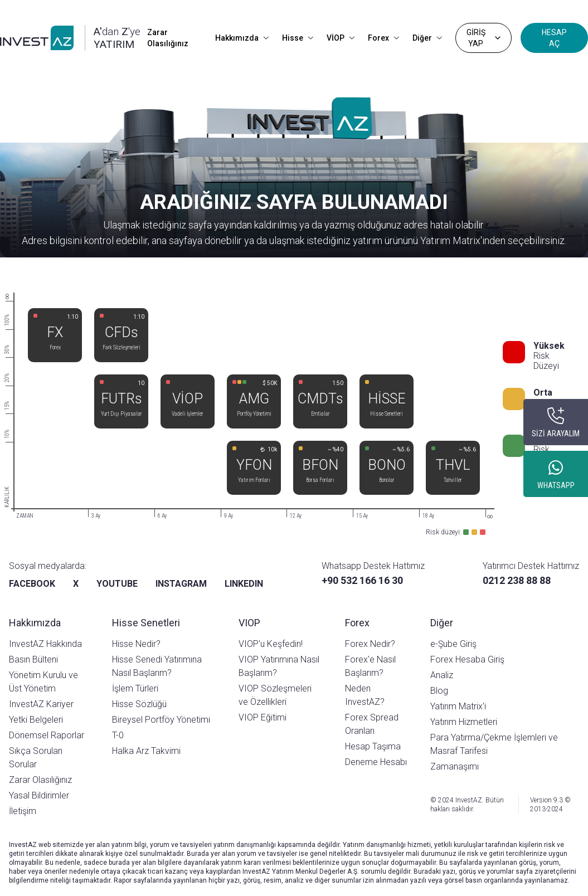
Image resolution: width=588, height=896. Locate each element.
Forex (383, 38)
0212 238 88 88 (517, 580)
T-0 (118, 735)
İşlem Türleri (135, 688)
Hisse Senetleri (146, 623)
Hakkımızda (242, 38)
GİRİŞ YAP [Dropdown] (485, 38)
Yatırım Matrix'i (458, 706)
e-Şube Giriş (453, 644)
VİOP (341, 38)
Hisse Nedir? (136, 644)
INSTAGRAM (181, 584)
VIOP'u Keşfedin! (271, 644)
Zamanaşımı (455, 766)
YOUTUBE (117, 584)
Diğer (427, 38)
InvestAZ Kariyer (41, 704)
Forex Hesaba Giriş (467, 659)
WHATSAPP (556, 485)
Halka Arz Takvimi (146, 751)
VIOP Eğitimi (263, 717)
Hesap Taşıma (373, 746)
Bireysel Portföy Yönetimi (161, 720)
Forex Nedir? (370, 644)
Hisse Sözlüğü (139, 704)
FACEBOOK (32, 584)
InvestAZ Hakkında (45, 644)
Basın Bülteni (33, 659)
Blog (439, 691)
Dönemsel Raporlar (47, 735)
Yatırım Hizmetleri (464, 722)
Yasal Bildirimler (39, 795)
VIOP (249, 623)
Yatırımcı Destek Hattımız (531, 566)
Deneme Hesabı (376, 762)
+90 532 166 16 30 (362, 580)
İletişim (23, 811)
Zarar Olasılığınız (168, 38)
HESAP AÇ (554, 38)
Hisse (298, 38)
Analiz (442, 675)
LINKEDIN (244, 584)
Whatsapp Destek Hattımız (373, 566)
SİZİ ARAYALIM (556, 434)
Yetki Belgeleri (36, 720)
